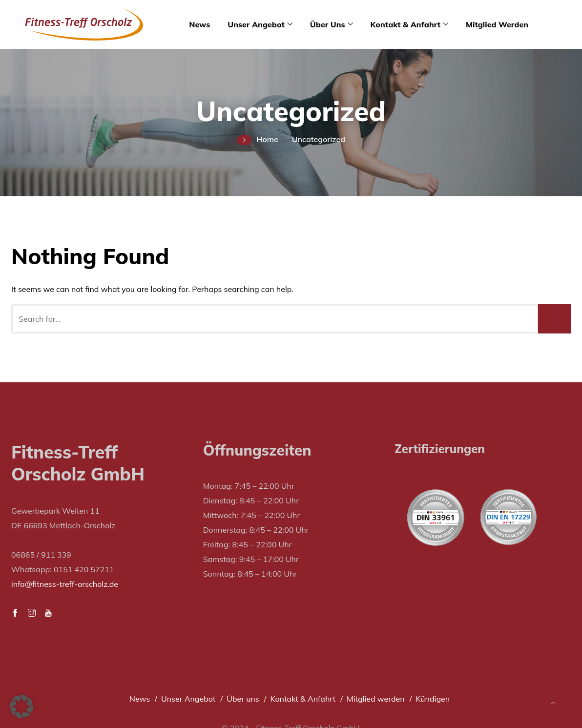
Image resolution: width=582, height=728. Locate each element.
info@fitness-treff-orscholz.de (65, 584)
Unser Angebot (256, 24)
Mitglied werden (497, 24)
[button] (21, 707)
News (199, 24)
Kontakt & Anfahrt (405, 24)
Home (267, 139)
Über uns (328, 24)
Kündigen (433, 699)
